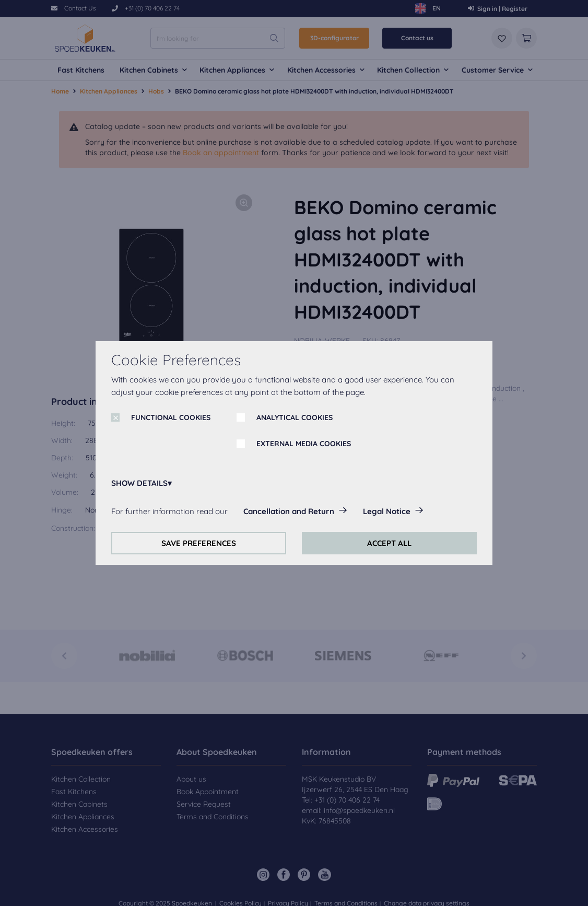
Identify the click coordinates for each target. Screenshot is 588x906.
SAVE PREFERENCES (199, 543)
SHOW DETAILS (139, 483)
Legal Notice (387, 511)
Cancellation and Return (289, 511)
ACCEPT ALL (389, 543)
